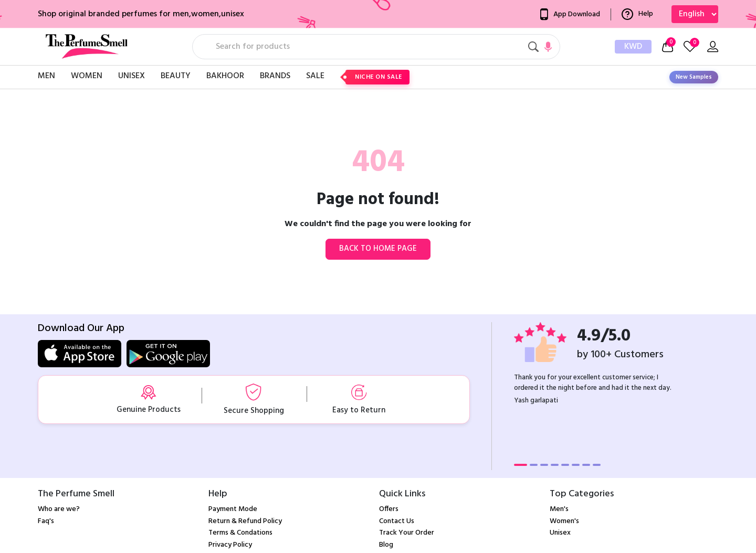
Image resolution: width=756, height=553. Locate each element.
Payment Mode (233, 509)
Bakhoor (225, 76)
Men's (559, 509)
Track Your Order (407, 533)
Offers (389, 509)
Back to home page (378, 249)
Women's (564, 521)
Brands (275, 76)
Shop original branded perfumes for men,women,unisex (141, 14)
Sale (315, 76)
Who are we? (59, 509)
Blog (386, 545)
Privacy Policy (230, 545)
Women (87, 76)
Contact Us (397, 521)
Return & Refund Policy (245, 521)
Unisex (132, 76)
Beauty (176, 76)
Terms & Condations (240, 533)
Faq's (46, 521)
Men (46, 76)
